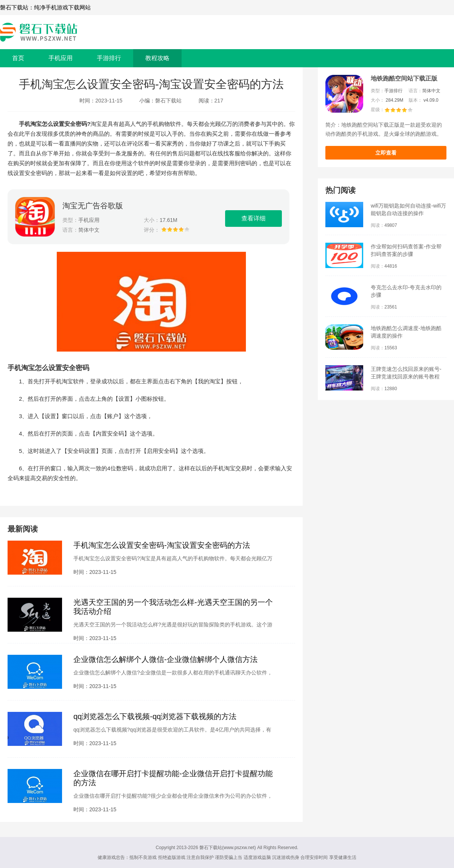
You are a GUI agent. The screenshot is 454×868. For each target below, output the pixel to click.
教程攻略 (157, 58)
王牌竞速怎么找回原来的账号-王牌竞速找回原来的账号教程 (406, 373)
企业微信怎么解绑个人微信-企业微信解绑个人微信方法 (166, 659)
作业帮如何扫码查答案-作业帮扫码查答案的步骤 (406, 250)
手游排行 (109, 58)
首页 (18, 58)
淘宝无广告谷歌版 (93, 206)
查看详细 (253, 218)
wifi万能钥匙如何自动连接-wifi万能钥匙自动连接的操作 (408, 209)
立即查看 (386, 153)
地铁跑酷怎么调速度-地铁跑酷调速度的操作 (406, 332)
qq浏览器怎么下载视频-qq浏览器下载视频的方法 (155, 716)
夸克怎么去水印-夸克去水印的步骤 (406, 291)
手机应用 (61, 58)
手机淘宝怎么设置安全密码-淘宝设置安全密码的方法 (162, 545)
